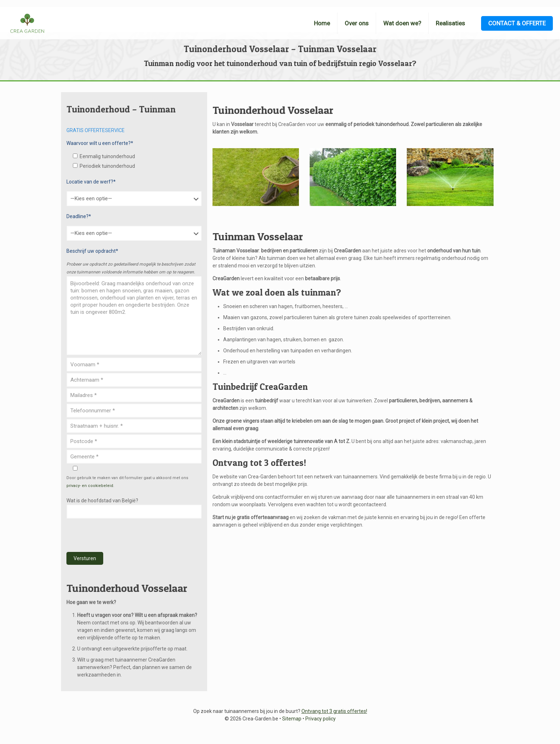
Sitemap (292, 719)
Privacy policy (321, 719)
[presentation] (121, 536)
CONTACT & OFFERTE (517, 23)
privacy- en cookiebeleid (90, 486)
